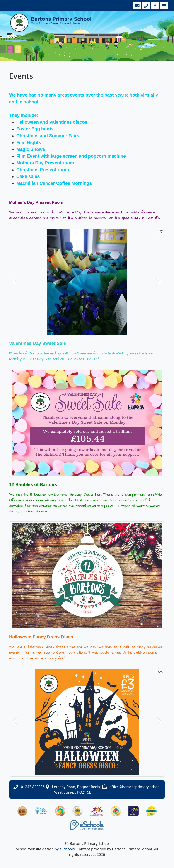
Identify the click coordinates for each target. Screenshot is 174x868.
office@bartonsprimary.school (135, 787)
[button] (15, 282)
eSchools (67, 849)
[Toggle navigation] (163, 6)
